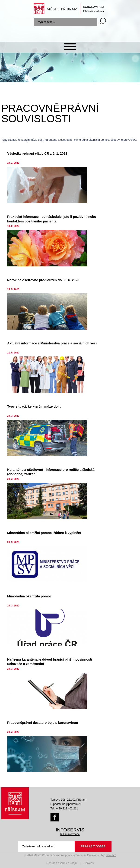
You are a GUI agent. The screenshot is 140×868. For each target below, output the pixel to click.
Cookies (89, 863)
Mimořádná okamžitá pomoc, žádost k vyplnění (44, 533)
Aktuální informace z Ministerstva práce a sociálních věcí (52, 343)
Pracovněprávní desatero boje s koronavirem (43, 723)
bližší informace (70, 834)
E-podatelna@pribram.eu (66, 804)
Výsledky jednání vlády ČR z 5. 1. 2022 (37, 153)
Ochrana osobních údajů (62, 863)
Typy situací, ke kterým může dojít (34, 406)
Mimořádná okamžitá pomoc (29, 596)
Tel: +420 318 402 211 (64, 809)
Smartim (111, 855)
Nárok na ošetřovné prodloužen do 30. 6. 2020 (43, 280)
